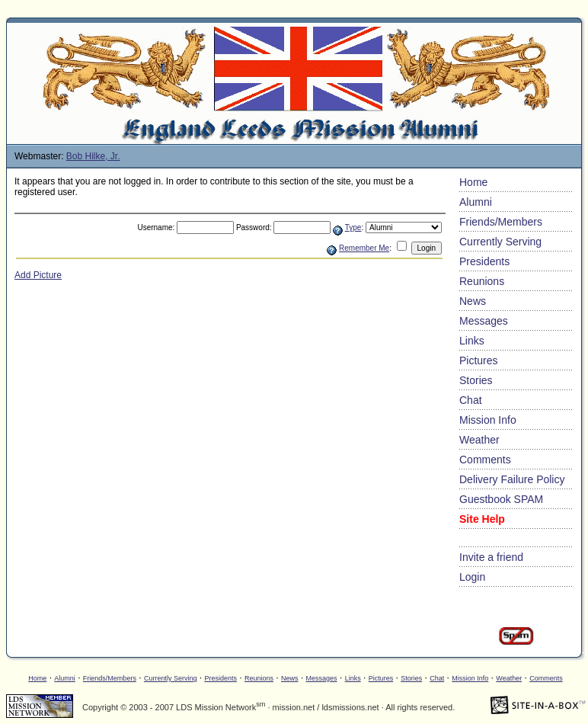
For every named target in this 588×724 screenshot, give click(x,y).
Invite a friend (491, 557)
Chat (471, 400)
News (473, 301)
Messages (484, 321)
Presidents (484, 261)
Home (473, 182)
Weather (479, 440)
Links (472, 341)
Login (472, 577)
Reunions (482, 281)
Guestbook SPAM (501, 499)
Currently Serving (500, 242)
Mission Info (488, 420)
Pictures (479, 360)
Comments (485, 460)
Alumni (476, 202)
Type (353, 227)
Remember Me (364, 248)
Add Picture (38, 275)
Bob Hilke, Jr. (93, 156)
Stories (476, 380)
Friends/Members (501, 222)
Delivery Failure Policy (512, 479)
